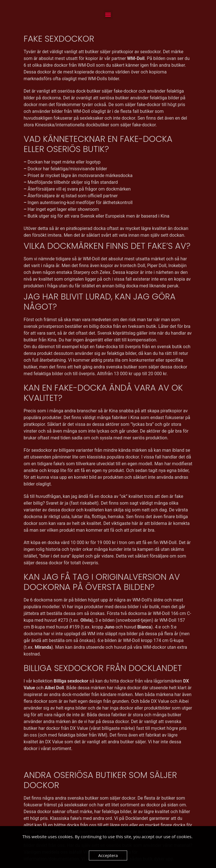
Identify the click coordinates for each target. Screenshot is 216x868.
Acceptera (108, 855)
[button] (108, 14)
